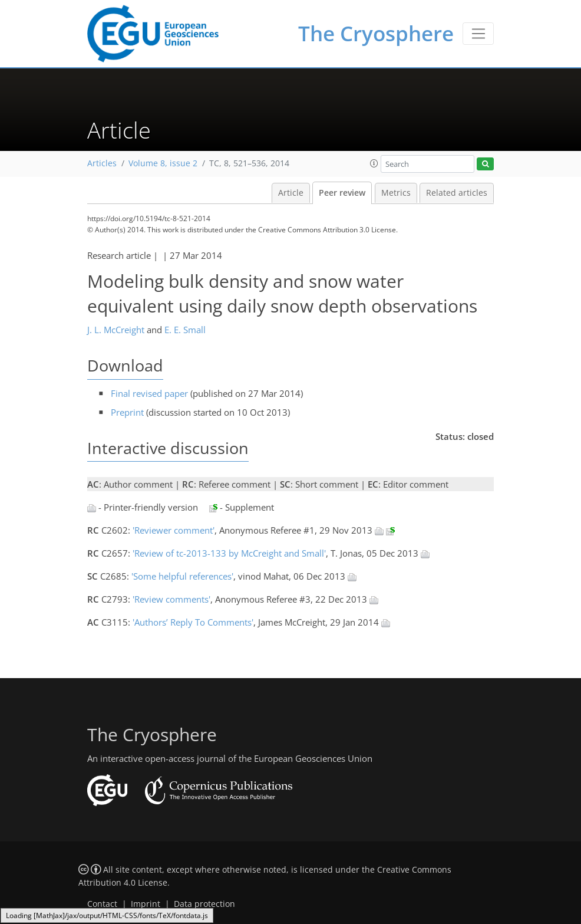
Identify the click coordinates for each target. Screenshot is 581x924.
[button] (374, 163)
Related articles (457, 193)
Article (291, 193)
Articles (102, 163)
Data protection (204, 904)
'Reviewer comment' (174, 530)
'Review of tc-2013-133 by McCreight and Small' (229, 553)
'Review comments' (171, 599)
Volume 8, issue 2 (163, 163)
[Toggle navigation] (478, 34)
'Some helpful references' (182, 576)
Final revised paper (149, 393)
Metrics (396, 193)
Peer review (342, 193)
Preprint (127, 412)
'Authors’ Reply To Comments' (193, 622)
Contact (102, 904)
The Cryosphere (376, 33)
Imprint (146, 904)
